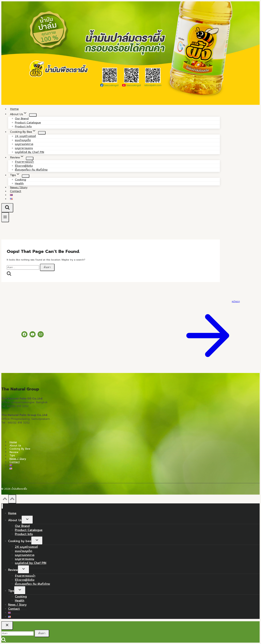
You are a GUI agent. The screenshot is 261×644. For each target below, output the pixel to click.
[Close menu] (2, 506)
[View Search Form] (7, 208)
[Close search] (7, 626)
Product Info (24, 534)
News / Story (18, 459)
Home (13, 442)
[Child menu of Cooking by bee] (42, 133)
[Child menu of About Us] (33, 115)
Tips (12, 455)
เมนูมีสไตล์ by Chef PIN (29, 152)
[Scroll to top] (5, 500)
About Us (15, 445)
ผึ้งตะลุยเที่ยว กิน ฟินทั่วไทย (31, 170)
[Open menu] (5, 217)
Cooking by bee (20, 449)
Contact (16, 191)
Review (14, 452)
